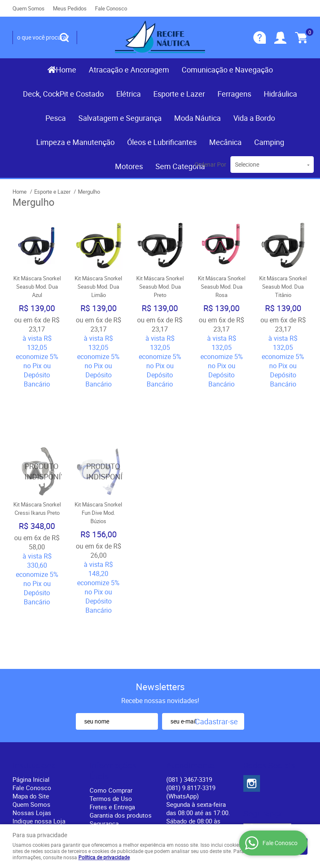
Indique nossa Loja (39, 729)
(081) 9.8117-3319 (191, 700)
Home (66, 70)
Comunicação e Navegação (227, 70)
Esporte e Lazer (179, 94)
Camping (269, 142)
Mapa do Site (31, 704)
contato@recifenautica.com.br (209, 746)
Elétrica (129, 94)
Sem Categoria (180, 166)
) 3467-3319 (189, 687)
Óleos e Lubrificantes (162, 142)
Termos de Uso (111, 706)
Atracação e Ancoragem (129, 70)
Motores (129, 166)
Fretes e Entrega (112, 715)
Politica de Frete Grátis (121, 740)
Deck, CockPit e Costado (63, 94)
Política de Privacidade (121, 748)
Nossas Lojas (32, 721)
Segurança (104, 731)
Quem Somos (29, 8)
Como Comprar (111, 698)
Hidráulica (280, 94)
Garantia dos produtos (121, 723)
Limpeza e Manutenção (75, 142)
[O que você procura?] (64, 37)
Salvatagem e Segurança (120, 118)
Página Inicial (31, 687)
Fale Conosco (111, 8)
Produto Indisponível (37, 426)
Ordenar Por (210, 164)
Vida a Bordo (254, 118)
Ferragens (234, 94)
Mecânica (225, 142)
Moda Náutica (197, 118)
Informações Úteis (113, 679)
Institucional (35, 673)
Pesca (56, 118)
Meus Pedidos (70, 8)
